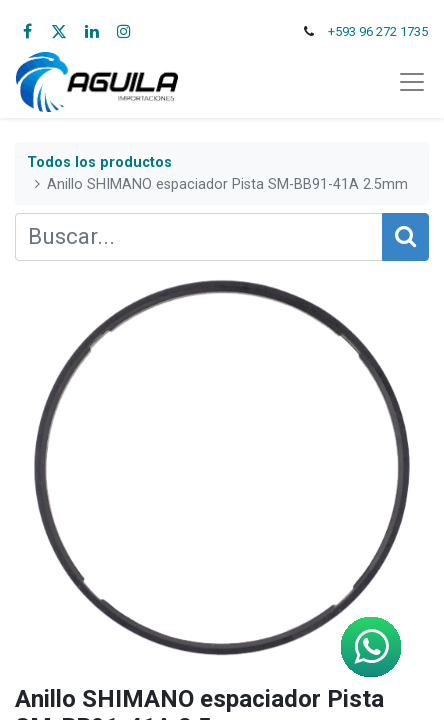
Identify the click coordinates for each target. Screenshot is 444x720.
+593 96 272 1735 (378, 31)
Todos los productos (99, 162)
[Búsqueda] (405, 237)
